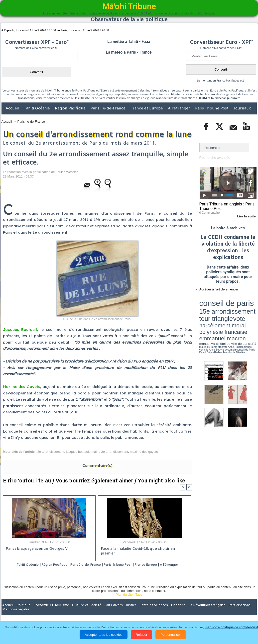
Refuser (142, 635)
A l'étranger (180, 108)
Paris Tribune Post (212, 108)
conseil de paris (215, 299)
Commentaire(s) (97, 465)
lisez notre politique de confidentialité (232, 627)
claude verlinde (234, 315)
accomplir (252, 315)
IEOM (203, 98)
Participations (218, 612)
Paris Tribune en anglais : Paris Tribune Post (225, 206)
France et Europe (147, 108)
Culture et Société (80, 612)
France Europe (164, 565)
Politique (22, 612)
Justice (119, 612)
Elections (162, 612)
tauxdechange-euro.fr (225, 98)
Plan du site (124, 601)
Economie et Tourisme (47, 612)
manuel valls (232, 312)
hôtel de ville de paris (246, 312)
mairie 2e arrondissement (110, 452)
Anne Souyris (244, 315)
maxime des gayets (144, 452)
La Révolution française (188, 612)
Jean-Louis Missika (230, 317)
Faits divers (104, 612)
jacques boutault (78, 452)
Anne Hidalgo (224, 315)
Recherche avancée (214, 157)
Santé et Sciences (140, 612)
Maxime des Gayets (22, 387)
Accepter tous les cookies (103, 635)
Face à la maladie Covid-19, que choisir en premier (144, 549)
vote (248, 304)
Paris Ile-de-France (109, 108)
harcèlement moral (213, 308)
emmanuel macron (213, 312)
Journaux (242, 108)
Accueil (13, 108)
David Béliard (215, 317)
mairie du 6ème (208, 315)
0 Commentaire (209, 212)
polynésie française (240, 308)
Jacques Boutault (20, 329)
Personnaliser (171, 635)
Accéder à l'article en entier (216, 288)
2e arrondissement (51, 452)
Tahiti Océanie (37, 108)
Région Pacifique (71, 108)
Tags (139, 601)
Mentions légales (243, 612)
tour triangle (234, 304)
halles (222, 317)
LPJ (201, 315)
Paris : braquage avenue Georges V (36, 549)
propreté (216, 315)
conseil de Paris (205, 317)
